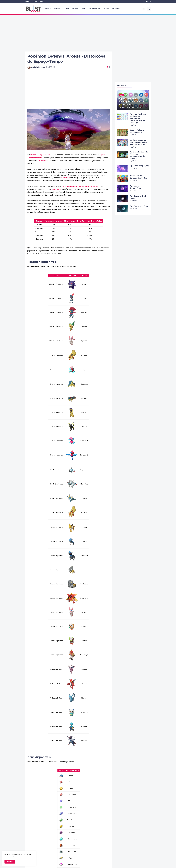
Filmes (57, 9)
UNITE (106, 9)
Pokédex (116, 9)
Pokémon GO (94, 9)
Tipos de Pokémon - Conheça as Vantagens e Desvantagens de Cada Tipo (138, 118)
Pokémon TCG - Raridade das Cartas (138, 177)
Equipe (34, 2)
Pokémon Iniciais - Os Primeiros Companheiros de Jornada (139, 155)
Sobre (41, 2)
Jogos (75, 9)
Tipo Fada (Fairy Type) (139, 166)
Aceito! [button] (10, 862)
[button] (143, 9)
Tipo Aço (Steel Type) (139, 206)
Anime (48, 9)
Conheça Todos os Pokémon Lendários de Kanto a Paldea (138, 142)
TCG (83, 9)
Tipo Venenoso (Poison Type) (136, 187)
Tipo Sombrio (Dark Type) (138, 197)
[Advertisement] (88, 33)
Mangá (66, 9)
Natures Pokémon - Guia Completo (138, 131)
